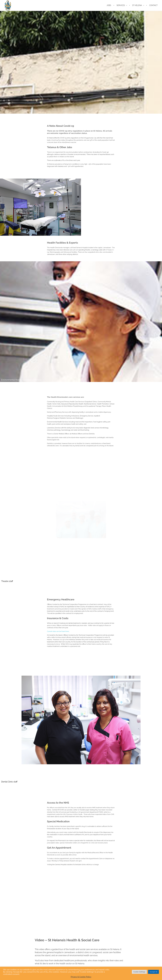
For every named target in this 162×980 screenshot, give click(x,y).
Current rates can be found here (72, 626)
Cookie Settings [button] (139, 972)
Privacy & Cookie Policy (81, 977)
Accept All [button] (153, 972)
